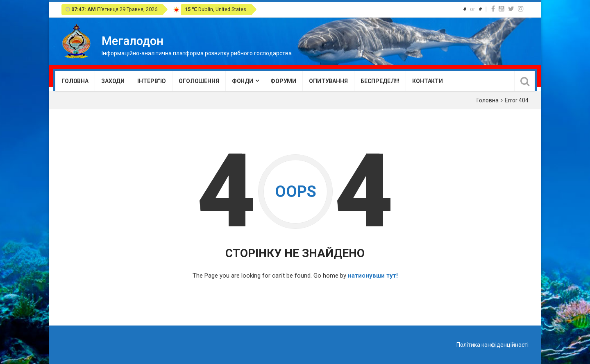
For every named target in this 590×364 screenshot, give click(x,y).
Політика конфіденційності (492, 345)
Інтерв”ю (152, 81)
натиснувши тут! (373, 276)
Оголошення (199, 81)
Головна (75, 81)
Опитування (328, 81)
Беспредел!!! (380, 81)
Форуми (283, 81)
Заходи (113, 81)
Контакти (428, 81)
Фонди (243, 81)
